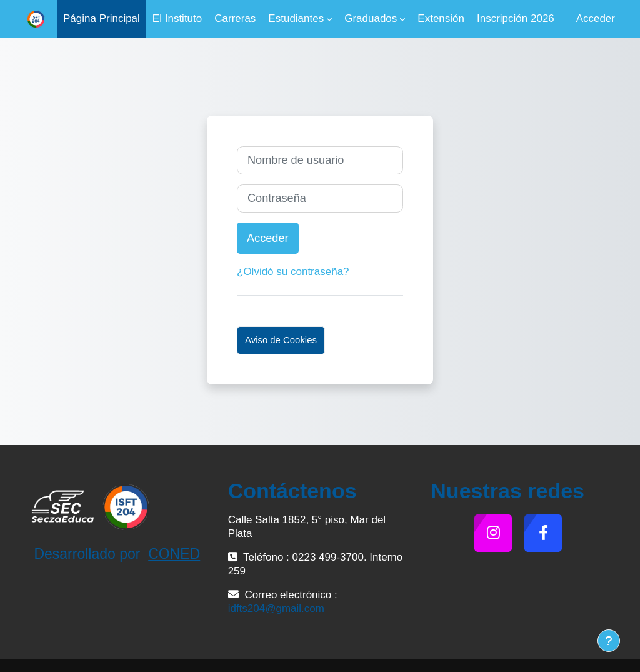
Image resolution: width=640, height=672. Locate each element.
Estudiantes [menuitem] (296, 18)
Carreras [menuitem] (235, 18)
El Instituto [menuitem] (177, 18)
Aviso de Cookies (281, 340)
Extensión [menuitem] (441, 18)
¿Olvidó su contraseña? (293, 272)
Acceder (596, 18)
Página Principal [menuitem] (102, 18)
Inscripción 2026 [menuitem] (516, 18)
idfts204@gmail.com (276, 609)
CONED (174, 554)
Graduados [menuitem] (371, 18)
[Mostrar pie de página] (609, 641)
